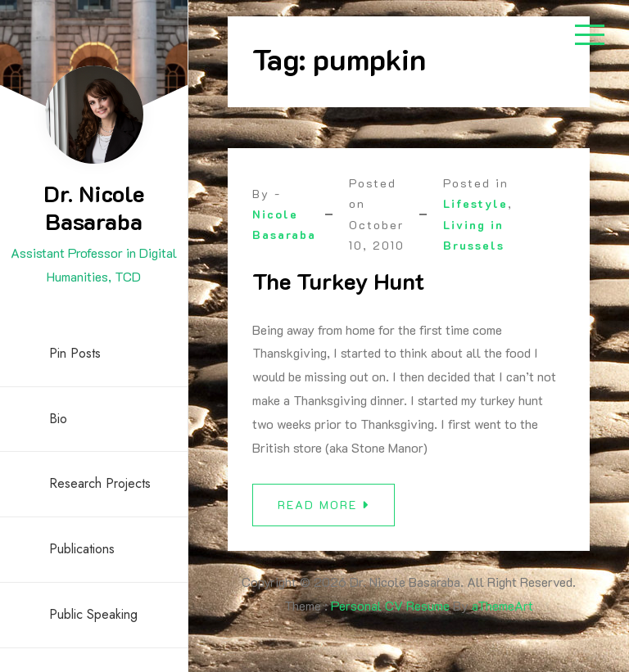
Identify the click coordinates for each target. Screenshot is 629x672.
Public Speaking (93, 614)
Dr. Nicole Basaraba (94, 207)
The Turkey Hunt (338, 281)
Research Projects (100, 483)
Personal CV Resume (390, 605)
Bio (58, 419)
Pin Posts (75, 353)
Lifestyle (475, 203)
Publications (82, 549)
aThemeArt (502, 605)
